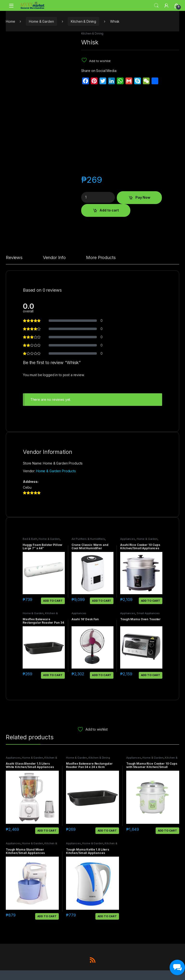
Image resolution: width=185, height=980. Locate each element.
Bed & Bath (30, 539)
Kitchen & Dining (83, 21)
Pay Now (143, 197)
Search (156, 6)
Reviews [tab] (14, 258)
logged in (50, 375)
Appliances (128, 539)
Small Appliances (148, 613)
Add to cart (109, 210)
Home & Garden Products (56, 471)
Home (10, 21)
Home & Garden (41, 21)
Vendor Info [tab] (54, 258)
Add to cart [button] (53, 601)
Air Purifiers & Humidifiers (88, 539)
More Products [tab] (101, 258)
